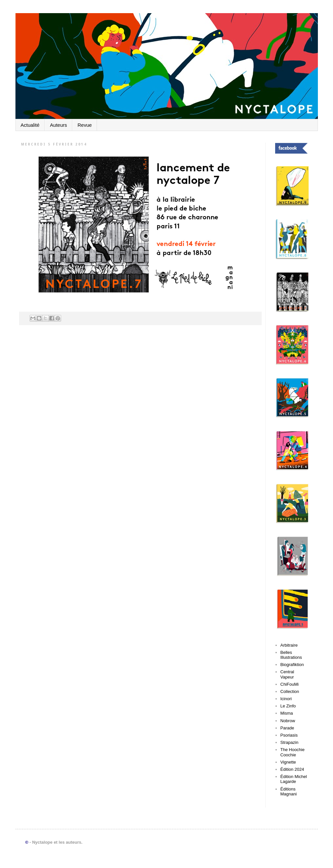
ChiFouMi (290, 684)
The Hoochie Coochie (293, 752)
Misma (287, 713)
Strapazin (289, 742)
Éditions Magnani (289, 792)
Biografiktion (292, 665)
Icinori (286, 699)
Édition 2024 (292, 769)
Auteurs (59, 125)
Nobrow (288, 721)
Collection (290, 691)
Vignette (288, 762)
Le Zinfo (288, 706)
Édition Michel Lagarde (294, 779)
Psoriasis (289, 735)
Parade (287, 728)
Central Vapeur (287, 674)
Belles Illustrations (291, 655)
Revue (85, 125)
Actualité (30, 125)
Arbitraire (289, 645)
